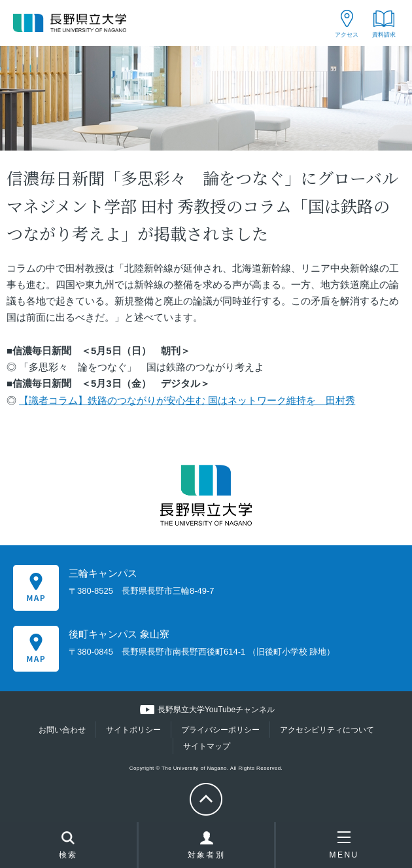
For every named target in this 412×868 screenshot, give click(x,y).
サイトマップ (207, 746)
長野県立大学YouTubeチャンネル (216, 710)
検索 (68, 846)
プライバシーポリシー (220, 730)
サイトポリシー (133, 730)
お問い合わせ (62, 730)
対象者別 (207, 848)
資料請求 (384, 35)
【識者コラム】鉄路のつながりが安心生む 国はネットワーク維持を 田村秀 (187, 401)
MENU (344, 845)
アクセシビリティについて (327, 730)
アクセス (347, 35)
